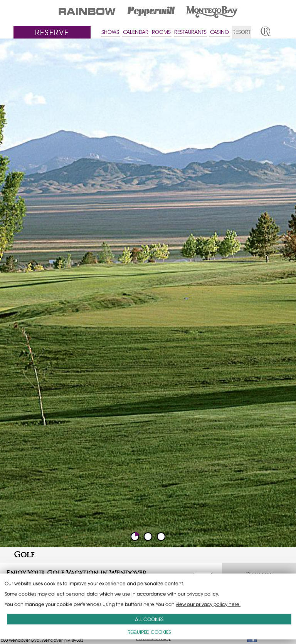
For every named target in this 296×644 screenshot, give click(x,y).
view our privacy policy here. (208, 604)
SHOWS (110, 32)
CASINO (219, 32)
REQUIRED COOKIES (149, 632)
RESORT (241, 32)
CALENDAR (136, 32)
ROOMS (161, 32)
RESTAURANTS (190, 32)
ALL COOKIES (149, 619)
